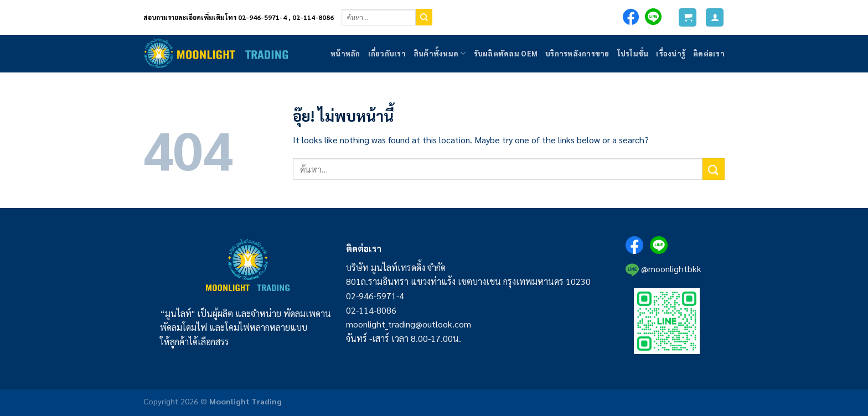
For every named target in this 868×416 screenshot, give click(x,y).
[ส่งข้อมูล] (424, 17)
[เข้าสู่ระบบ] (715, 17)
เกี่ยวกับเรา (387, 53)
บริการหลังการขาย (577, 53)
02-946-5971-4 (375, 296)
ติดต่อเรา (709, 53)
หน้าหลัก (345, 53)
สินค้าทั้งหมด (440, 53)
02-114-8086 (371, 310)
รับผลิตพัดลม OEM (506, 53)
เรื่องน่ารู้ (671, 53)
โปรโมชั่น (633, 53)
